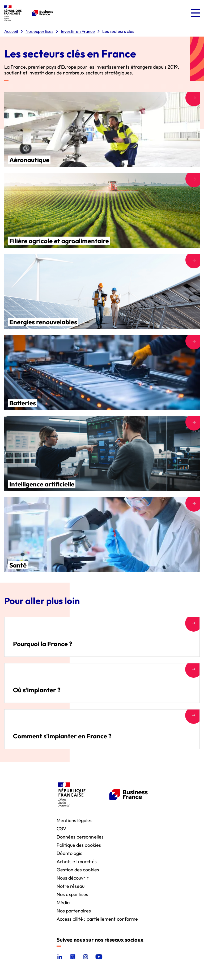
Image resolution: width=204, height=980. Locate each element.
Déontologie (70, 853)
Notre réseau (71, 886)
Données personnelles (80, 837)
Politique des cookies (79, 845)
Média (63, 902)
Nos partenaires (74, 910)
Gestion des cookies (78, 869)
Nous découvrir (73, 878)
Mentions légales (75, 820)
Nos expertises (73, 894)
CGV (61, 828)
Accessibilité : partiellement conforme (97, 919)
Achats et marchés (77, 861)
